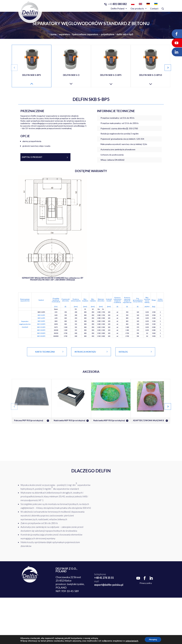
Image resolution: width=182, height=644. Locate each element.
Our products (137, 8)
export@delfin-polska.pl (109, 585)
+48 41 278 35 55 (104, 578)
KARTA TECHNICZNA (45, 352)
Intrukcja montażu (85, 352)
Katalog (123, 352)
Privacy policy (146, 583)
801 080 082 (117, 4)
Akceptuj (153, 639)
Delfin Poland (117, 8)
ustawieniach (132, 641)
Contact (154, 8)
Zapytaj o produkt (32, 157)
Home (53, 34)
